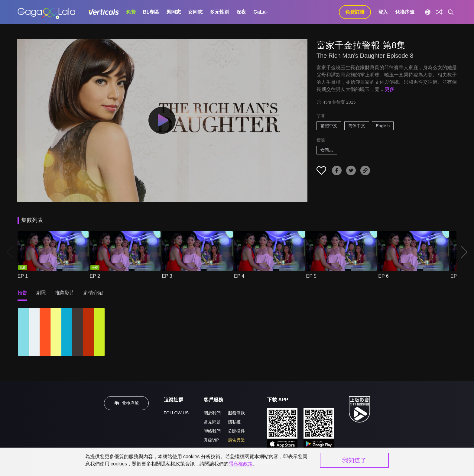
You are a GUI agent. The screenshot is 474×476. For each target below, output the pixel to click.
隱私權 (234, 422)
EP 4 (239, 276)
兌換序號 (405, 12)
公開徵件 (236, 431)
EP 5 (311, 276)
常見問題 (212, 422)
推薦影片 (65, 293)
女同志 (195, 12)
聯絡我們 (212, 431)
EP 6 (383, 276)
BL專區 (151, 12)
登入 (383, 12)
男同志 (174, 12)
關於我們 (212, 413)
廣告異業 (236, 440)
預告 (22, 293)
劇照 (41, 293)
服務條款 (236, 413)
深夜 (241, 12)
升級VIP (211, 440)
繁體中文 (329, 126)
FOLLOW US (176, 413)
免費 (131, 12)
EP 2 (95, 276)
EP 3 (167, 276)
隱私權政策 (241, 464)
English (383, 126)
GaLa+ (261, 12)
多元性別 (219, 12)
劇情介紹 (93, 293)
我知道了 (354, 460)
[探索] (439, 12)
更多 (390, 89)
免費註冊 (355, 12)
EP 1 (23, 276)
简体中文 (357, 126)
